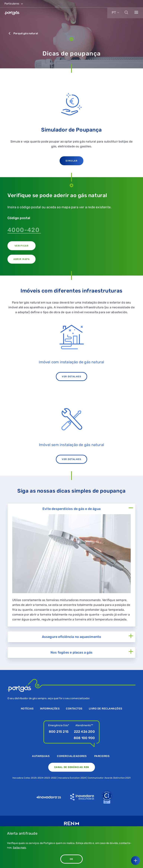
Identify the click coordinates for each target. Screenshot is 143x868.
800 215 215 (59, 732)
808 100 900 (84, 738)
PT (114, 12)
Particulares (14, 4)
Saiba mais (19, 848)
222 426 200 (84, 732)
